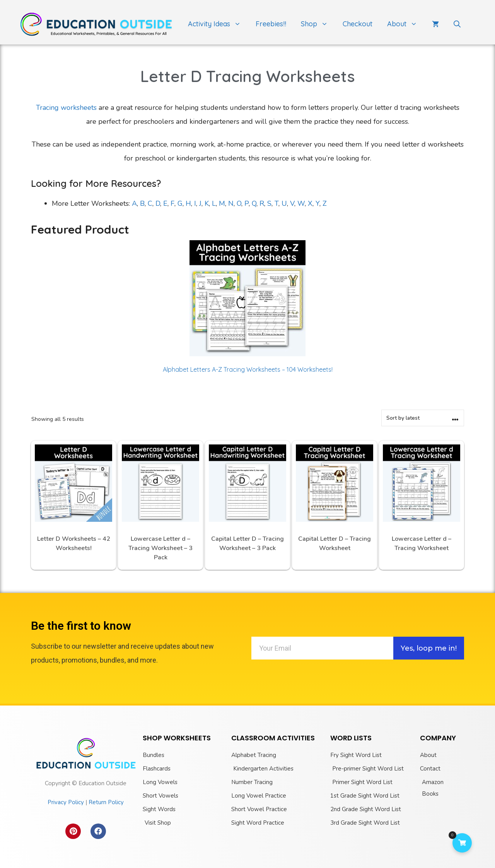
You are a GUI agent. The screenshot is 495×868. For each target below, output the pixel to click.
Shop (318, 24)
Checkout (358, 24)
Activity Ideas (218, 24)
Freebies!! (271, 24)
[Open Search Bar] (457, 24)
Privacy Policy (66, 802)
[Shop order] (423, 418)
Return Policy (106, 802)
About (406, 24)
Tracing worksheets (66, 108)
